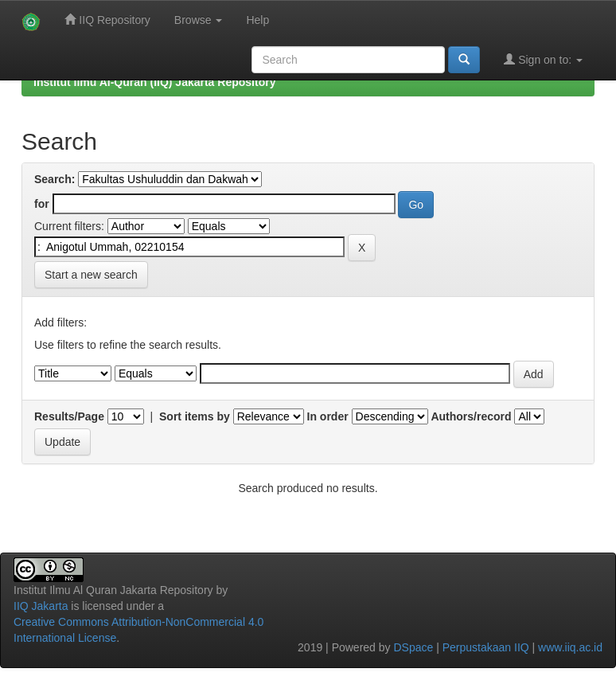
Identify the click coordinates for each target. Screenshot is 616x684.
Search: (55, 179)
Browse (199, 20)
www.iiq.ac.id (570, 647)
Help (257, 20)
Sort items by (195, 416)
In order (328, 416)
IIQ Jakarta (41, 606)
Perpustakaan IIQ (486, 647)
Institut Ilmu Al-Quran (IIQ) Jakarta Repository (154, 82)
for (42, 204)
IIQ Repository (107, 20)
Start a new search (91, 275)
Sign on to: (543, 59)
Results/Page (69, 416)
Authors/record (471, 416)
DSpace (413, 647)
